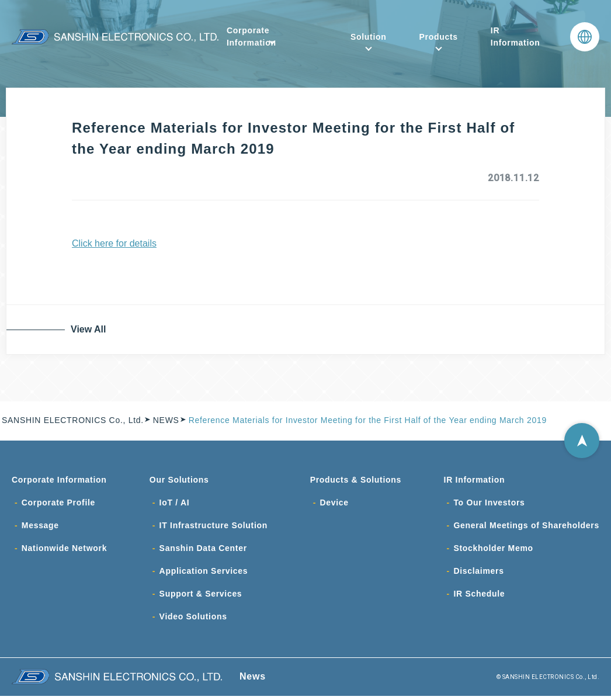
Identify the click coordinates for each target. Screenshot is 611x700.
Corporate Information (251, 37)
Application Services (204, 574)
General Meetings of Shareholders (526, 527)
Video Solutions (193, 621)
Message (40, 527)
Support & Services (201, 597)
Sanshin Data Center (203, 550)
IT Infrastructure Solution (213, 527)
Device (334, 504)
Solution (369, 37)
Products (439, 37)
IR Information (515, 37)
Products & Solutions (356, 480)
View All (90, 329)
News (253, 680)
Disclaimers (478, 574)
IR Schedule (479, 597)
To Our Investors (489, 504)
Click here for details (114, 243)
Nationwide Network (64, 550)
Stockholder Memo (493, 550)
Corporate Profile (58, 504)
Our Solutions (179, 480)
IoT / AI (175, 504)
